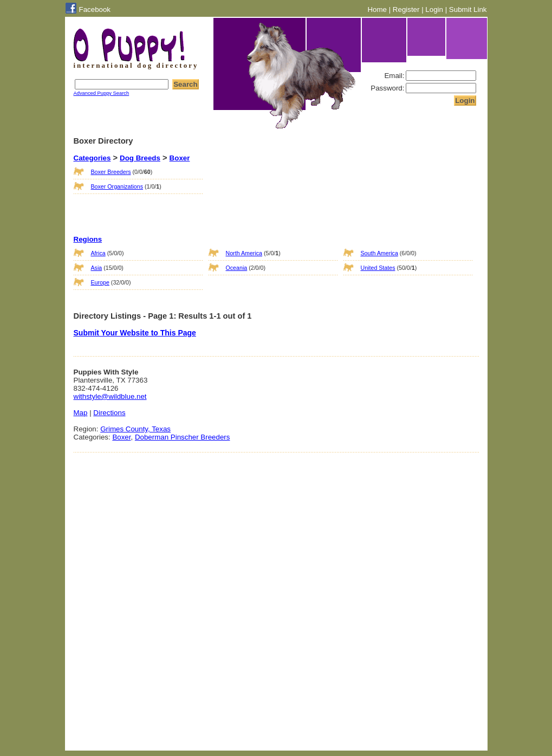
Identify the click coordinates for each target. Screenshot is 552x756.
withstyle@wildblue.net (110, 396)
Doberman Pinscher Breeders (183, 437)
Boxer (180, 158)
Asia (97, 268)
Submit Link (468, 9)
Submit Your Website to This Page (135, 333)
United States (378, 268)
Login (434, 9)
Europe (100, 282)
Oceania (237, 268)
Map (81, 413)
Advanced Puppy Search (102, 93)
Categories (92, 158)
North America (244, 253)
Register (406, 9)
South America (379, 253)
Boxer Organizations (117, 186)
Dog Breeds (140, 158)
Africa (98, 253)
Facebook (95, 9)
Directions (109, 413)
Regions (88, 239)
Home (377, 9)
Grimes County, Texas (135, 429)
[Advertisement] (263, 189)
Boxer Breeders (111, 172)
